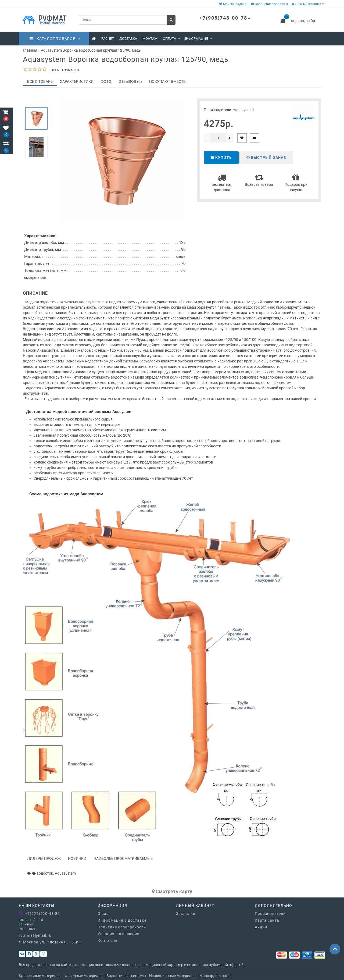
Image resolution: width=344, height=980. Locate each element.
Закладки (186, 914)
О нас (103, 914)
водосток (45, 873)
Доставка (128, 39)
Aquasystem (243, 110)
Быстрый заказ (266, 158)
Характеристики (77, 81)
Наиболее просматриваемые (123, 858)
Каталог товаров (55, 39)
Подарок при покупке (296, 183)
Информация (198, 39)
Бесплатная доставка (222, 183)
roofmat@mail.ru (35, 935)
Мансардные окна (216, 976)
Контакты (107, 940)
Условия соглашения (119, 934)
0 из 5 (53, 70)
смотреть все (35, 278)
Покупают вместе (167, 81)
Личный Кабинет (308, 4)
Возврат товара (259, 180)
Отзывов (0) (130, 81)
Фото (106, 81)
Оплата (171, 39)
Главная (30, 50)
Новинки (77, 858)
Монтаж (150, 39)
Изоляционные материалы (173, 976)
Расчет (108, 39)
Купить (221, 158)
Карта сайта (267, 920)
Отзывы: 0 (70, 70)
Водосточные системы (126, 976)
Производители (270, 914)
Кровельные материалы (40, 976)
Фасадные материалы (84, 976)
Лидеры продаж (44, 858)
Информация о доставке (122, 920)
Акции (261, 927)
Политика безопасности (122, 927)
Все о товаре (40, 81)
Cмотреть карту (172, 891)
